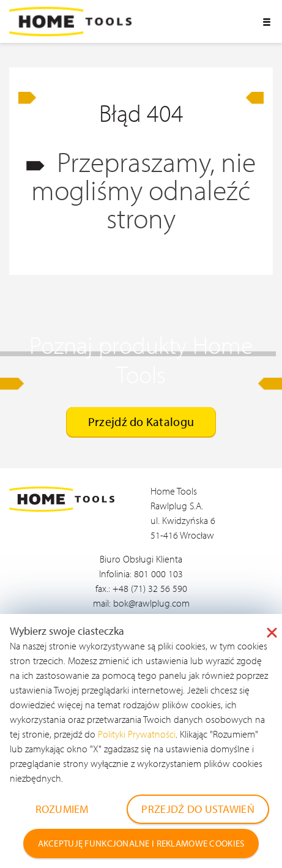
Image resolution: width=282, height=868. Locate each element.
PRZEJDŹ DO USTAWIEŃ (198, 809)
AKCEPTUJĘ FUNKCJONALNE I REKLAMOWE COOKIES (141, 843)
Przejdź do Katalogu (141, 421)
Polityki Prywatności (137, 734)
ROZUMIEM (62, 809)
